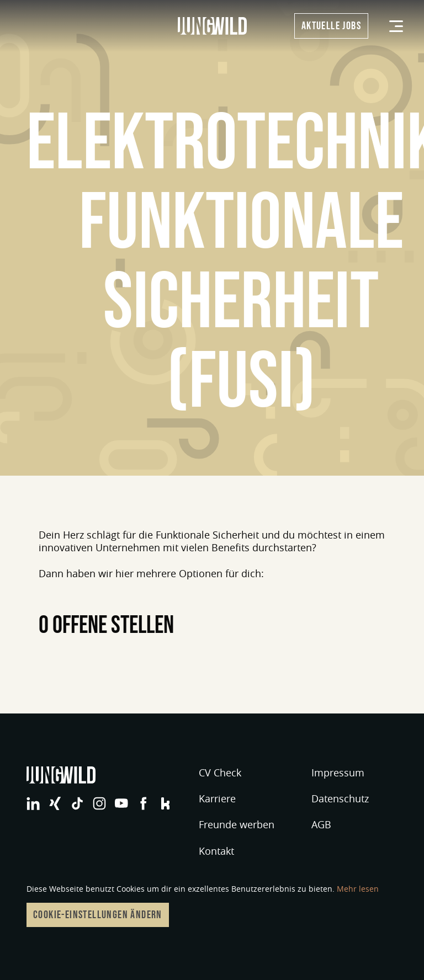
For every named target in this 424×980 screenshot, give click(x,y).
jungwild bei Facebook (144, 803)
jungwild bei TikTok (77, 803)
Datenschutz (340, 798)
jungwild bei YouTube (121, 803)
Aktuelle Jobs (331, 26)
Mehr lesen (358, 889)
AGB (321, 824)
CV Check (220, 773)
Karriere (217, 798)
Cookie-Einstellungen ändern (98, 915)
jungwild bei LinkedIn (33, 803)
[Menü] (396, 26)
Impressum (338, 773)
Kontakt (216, 851)
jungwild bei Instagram (99, 803)
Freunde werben (237, 824)
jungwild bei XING (55, 803)
